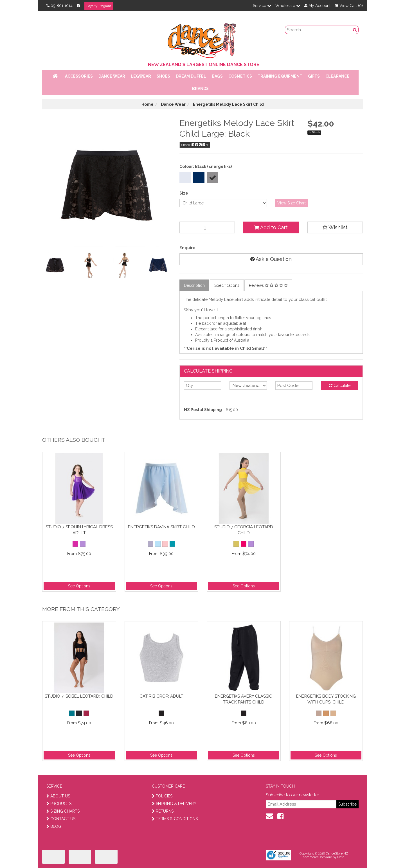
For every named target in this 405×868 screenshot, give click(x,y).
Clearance (337, 76)
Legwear (141, 76)
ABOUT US (58, 796)
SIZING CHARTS (63, 811)
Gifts (314, 76)
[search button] (355, 30)
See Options (79, 586)
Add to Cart (271, 227)
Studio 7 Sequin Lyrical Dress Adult (79, 530)
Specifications (227, 285)
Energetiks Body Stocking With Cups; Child (326, 699)
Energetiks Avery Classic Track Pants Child (244, 699)
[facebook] (280, 816)
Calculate (340, 385)
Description (194, 285)
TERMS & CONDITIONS (175, 819)
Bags (217, 76)
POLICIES (162, 796)
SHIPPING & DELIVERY (174, 804)
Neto (341, 857)
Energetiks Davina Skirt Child (161, 527)
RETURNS (163, 811)
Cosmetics (240, 76)
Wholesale (288, 6)
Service (262, 6)
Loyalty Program (99, 6)
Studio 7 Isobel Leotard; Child (79, 696)
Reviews (268, 285)
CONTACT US (61, 819)
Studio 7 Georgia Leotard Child (244, 530)
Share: (195, 145)
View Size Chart (292, 203)
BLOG (54, 826)
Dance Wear (112, 76)
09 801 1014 (59, 6)
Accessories (79, 76)
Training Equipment (280, 76)
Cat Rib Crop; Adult (161, 696)
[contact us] (269, 816)
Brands (200, 89)
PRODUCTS (59, 804)
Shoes (163, 76)
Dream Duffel (191, 76)
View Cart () (349, 6)
